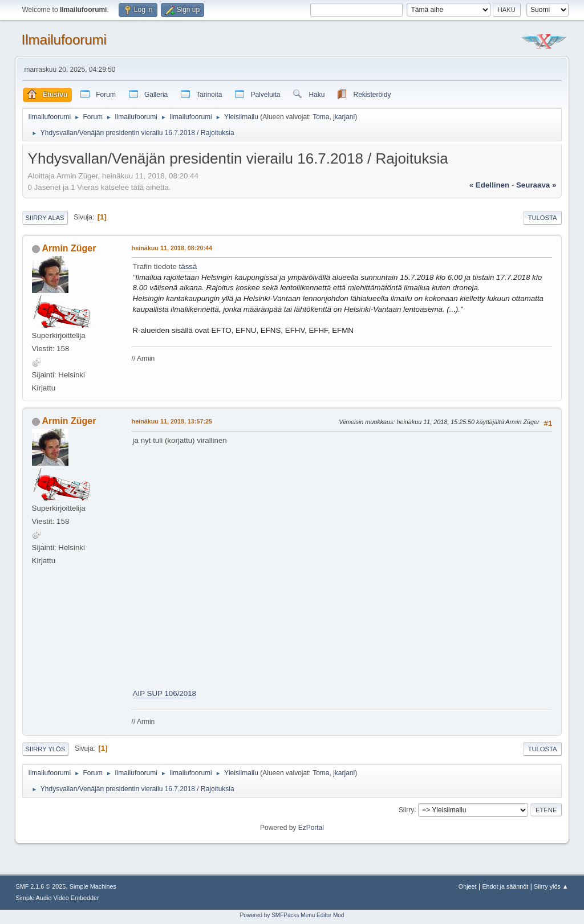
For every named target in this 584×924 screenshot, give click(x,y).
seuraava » (536, 185)
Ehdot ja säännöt (505, 886)
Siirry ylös (46, 749)
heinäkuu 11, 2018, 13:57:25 (172, 421)
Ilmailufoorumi (64, 40)
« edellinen (489, 185)
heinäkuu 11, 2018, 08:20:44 (172, 248)
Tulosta (543, 218)
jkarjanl (344, 117)
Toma (321, 117)
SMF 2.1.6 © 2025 (41, 886)
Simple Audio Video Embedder (58, 898)
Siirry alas (45, 218)
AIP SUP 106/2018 (165, 693)
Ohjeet (468, 886)
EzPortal (311, 828)
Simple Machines (93, 886)
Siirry (406, 809)
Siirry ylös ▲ (551, 886)
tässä (188, 266)
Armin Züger (69, 248)
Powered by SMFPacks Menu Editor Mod (292, 915)
